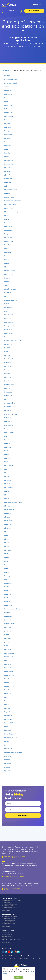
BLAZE (7, 491)
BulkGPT (7, 741)
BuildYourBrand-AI (11, 738)
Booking (7, 194)
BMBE (6, 297)
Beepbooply (9, 392)
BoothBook (8, 135)
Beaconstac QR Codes (13, 201)
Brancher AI (9, 672)
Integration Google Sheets (11, 901)
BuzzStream (9, 241)
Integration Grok (8, 922)
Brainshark (8, 227)
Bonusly (7, 576)
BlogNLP (7, 517)
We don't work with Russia (11, 940)
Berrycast (8, 407)
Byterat (7, 767)
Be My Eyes (8, 366)
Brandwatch (9, 230)
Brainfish (7, 661)
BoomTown (8, 113)
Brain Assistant (10, 653)
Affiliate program (8, 936)
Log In (12, 11)
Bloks (6, 532)
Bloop (7, 539)
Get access (23, 816)
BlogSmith (8, 525)
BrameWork (9, 668)
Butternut (8, 756)
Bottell (7, 646)
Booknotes (8, 598)
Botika (7, 635)
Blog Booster (9, 510)
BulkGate (8, 138)
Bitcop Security (10, 271)
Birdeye (7, 171)
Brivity (7, 131)
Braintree (8, 146)
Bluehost (8, 124)
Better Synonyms (11, 414)
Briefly (7, 705)
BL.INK (7, 477)
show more (6, 911)
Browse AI (8, 719)
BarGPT (7, 348)
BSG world (8, 94)
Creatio (7, 87)
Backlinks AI (9, 333)
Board (7, 219)
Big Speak (8, 447)
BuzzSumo (8, 245)
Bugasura (8, 730)
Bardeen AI (8, 344)
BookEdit (8, 594)
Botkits (7, 304)
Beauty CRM (9, 274)
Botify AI (7, 631)
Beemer (7, 388)
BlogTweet (8, 528)
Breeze (7, 98)
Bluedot (7, 547)
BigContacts (9, 451)
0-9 (38, 47)
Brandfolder (9, 679)
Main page (5, 70)
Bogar (7, 561)
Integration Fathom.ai (9, 917)
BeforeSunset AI (10, 396)
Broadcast (8, 716)
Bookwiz (7, 602)
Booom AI (8, 616)
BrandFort (8, 683)
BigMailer (8, 127)
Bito (6, 469)
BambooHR (8, 308)
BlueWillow (8, 550)
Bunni (6, 745)
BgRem (7, 444)
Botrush (7, 642)
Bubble (7, 727)
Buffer (7, 109)
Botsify (7, 120)
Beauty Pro (8, 260)
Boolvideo (8, 605)
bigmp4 (7, 458)
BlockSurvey (9, 506)
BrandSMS (8, 91)
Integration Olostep (9, 919)
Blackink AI (8, 484)
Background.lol (10, 326)
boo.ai (7, 580)
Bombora (8, 565)
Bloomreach (9, 208)
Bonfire (7, 569)
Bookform (8, 293)
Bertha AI (8, 411)
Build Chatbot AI (10, 734)
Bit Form (7, 168)
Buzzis (7, 282)
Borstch (7, 263)
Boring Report (9, 624)
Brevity (7, 697)
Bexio (6, 102)
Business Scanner (11, 300)
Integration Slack (8, 906)
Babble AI (8, 319)
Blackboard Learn (11, 190)
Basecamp (8, 179)
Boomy (7, 613)
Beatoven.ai (9, 374)
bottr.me (8, 650)
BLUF (6, 554)
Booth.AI (7, 620)
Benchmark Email (11, 83)
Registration (34, 11)
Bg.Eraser (8, 440)
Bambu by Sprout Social (13, 341)
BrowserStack (9, 116)
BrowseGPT (9, 723)
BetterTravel (9, 425)
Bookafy (7, 149)
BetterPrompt (9, 422)
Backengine (9, 322)
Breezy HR (8, 105)
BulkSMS (7, 76)
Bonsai (7, 572)
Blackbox (8, 480)
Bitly (6, 186)
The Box (7, 285)
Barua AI (7, 352)
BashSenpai (9, 359)
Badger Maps (9, 197)
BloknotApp (9, 252)
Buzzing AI (8, 760)
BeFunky (7, 399)
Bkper (6, 157)
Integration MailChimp (10, 908)
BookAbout (9, 583)
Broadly (7, 153)
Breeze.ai (8, 694)
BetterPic (8, 418)
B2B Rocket (9, 315)
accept (19, 977)
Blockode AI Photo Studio (14, 502)
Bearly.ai (7, 370)
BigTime (7, 462)
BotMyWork (9, 160)
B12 (6, 311)
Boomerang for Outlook (13, 609)
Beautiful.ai (8, 377)
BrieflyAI (7, 708)
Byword (7, 771)
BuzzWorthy (9, 764)
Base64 (7, 355)
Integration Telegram (9, 904)
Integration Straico (8, 924)
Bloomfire (8, 175)
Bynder (7, 249)
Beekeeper (8, 142)
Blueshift (7, 216)
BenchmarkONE (10, 205)
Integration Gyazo (8, 920)
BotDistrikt (8, 627)
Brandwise (8, 690)
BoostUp (8, 223)
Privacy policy (7, 935)
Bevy (6, 429)
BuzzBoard (8, 238)
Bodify (7, 558)
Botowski (8, 638)
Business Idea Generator (13, 752)
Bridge (7, 234)
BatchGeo (8, 363)
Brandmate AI (9, 686)
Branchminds (9, 675)
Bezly (6, 436)
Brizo (6, 256)
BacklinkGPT (9, 330)
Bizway (7, 473)
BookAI (7, 587)
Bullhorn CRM (9, 164)
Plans (4, 938)
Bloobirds (8, 267)
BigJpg (7, 455)
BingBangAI (9, 466)
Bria (6, 701)
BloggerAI (8, 513)
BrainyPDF (8, 664)
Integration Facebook (9, 902)
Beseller (7, 278)
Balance (7, 337)
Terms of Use (6, 933)
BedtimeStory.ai (10, 385)
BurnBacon (8, 749)
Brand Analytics (10, 289)
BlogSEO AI (8, 521)
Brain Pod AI (9, 657)
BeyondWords (10, 433)
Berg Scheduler (10, 403)
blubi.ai (7, 543)
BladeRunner (9, 488)
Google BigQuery (11, 80)
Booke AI (8, 591)
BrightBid (8, 712)
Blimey (7, 499)
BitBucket (8, 183)
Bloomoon (8, 536)
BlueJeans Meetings (11, 212)
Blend (6, 495)
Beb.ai (7, 381)
